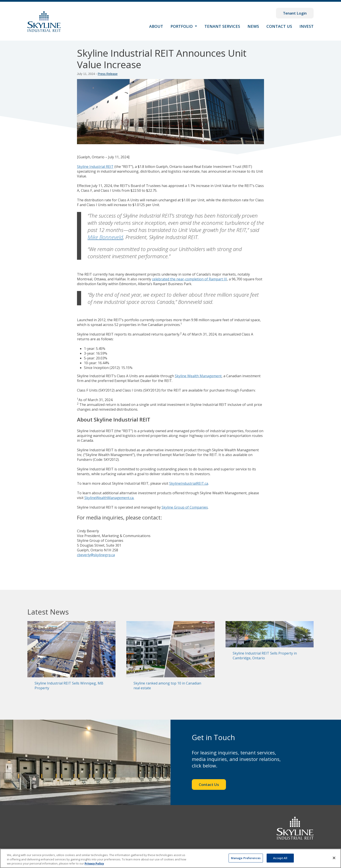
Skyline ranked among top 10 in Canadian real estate (167, 686)
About (156, 26)
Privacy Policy (94, 863)
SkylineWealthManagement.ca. (109, 498)
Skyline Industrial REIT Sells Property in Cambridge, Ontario (265, 656)
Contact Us (279, 26)
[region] (170, 858)
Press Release (108, 74)
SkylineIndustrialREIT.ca (189, 483)
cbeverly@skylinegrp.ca (96, 555)
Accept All (280, 858)
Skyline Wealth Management (198, 376)
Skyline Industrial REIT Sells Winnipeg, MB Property (69, 686)
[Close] (334, 858)
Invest (307, 26)
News (253, 26)
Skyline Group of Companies (185, 507)
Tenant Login (295, 13)
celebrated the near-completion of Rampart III (190, 279)
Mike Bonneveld (105, 237)
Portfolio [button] (182, 26)
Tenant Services (222, 26)
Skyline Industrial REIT (95, 167)
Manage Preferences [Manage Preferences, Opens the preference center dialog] (246, 858)
